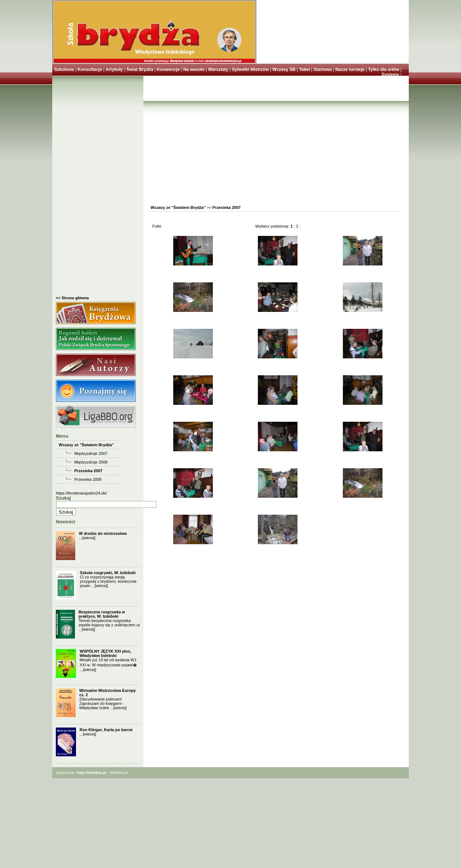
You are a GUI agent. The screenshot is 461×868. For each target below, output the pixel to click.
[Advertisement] (98, 188)
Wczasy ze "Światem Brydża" (86, 445)
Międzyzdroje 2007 (91, 453)
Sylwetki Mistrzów (250, 70)
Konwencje (168, 70)
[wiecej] (89, 538)
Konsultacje (90, 70)
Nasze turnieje (350, 70)
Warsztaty (218, 70)
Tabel (304, 70)
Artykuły (114, 70)
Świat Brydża (140, 70)
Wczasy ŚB (284, 70)
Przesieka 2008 (88, 479)
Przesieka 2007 (88, 471)
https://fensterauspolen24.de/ (81, 493)
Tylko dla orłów (384, 70)
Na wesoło (194, 70)
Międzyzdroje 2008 (91, 462)
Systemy (390, 75)
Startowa (323, 70)
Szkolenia (64, 70)
